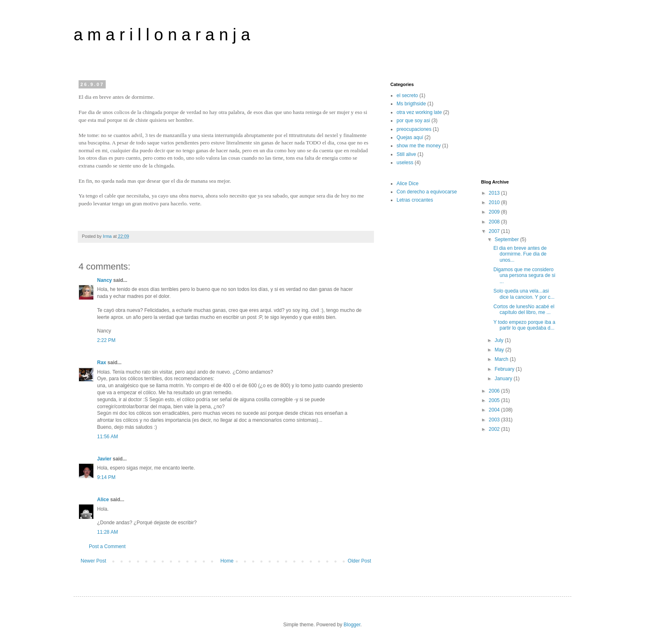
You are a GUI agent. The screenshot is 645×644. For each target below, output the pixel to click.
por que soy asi (413, 121)
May (500, 350)
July (500, 340)
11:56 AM (108, 437)
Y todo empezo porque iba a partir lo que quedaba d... (524, 325)
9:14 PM (106, 477)
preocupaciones (414, 129)
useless (405, 163)
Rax (102, 363)
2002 (495, 429)
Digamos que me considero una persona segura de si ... (524, 276)
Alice (103, 500)
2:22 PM (106, 340)
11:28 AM (108, 532)
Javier (104, 459)
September (507, 239)
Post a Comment (107, 546)
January (504, 379)
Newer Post (93, 561)
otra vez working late (419, 112)
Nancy (104, 280)
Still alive (406, 154)
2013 (495, 193)
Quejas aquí (410, 137)
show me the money (419, 146)
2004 (495, 410)
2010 (495, 202)
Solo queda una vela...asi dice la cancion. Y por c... (524, 294)
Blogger (352, 625)
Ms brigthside (411, 104)
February (505, 369)
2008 (495, 222)
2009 (495, 212)
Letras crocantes (415, 200)
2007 (495, 231)
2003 (495, 420)
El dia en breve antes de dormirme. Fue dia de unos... (520, 254)
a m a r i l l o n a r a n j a (162, 35)
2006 (495, 391)
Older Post (359, 561)
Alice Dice (407, 184)
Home (227, 561)
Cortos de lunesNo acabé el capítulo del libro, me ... (524, 309)
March (502, 359)
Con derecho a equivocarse (427, 192)
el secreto (407, 95)
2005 (495, 400)
